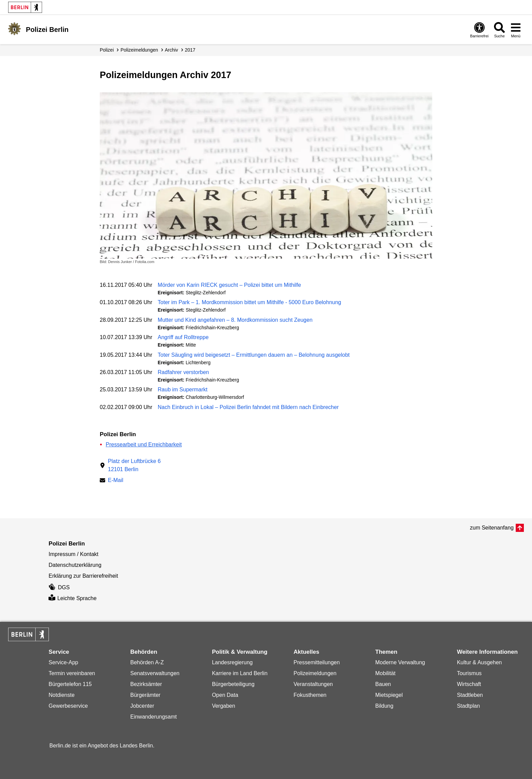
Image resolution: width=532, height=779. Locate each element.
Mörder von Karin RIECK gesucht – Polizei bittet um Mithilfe (229, 285)
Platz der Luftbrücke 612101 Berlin (134, 465)
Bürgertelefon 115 (70, 684)
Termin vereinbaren (72, 673)
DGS (59, 587)
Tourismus (469, 673)
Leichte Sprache (72, 598)
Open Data (225, 695)
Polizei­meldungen (139, 50)
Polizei (107, 50)
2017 (190, 50)
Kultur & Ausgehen (480, 662)
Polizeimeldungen (315, 673)
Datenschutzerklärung (75, 565)
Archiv (172, 50)
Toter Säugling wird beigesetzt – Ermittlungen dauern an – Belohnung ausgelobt (254, 355)
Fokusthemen (310, 695)
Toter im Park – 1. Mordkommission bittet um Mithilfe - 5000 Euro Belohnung (250, 302)
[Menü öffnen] (516, 30)
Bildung (384, 706)
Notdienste (62, 695)
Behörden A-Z (147, 662)
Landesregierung (232, 662)
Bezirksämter (146, 684)
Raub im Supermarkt (183, 389)
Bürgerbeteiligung (233, 684)
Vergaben (224, 706)
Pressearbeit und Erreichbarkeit (144, 444)
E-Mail (116, 481)
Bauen (383, 684)
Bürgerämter (145, 695)
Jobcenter (142, 706)
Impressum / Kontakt (73, 554)
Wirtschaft (469, 684)
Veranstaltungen (313, 684)
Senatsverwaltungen (155, 673)
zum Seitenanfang (492, 528)
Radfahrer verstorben (183, 372)
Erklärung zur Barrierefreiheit (83, 576)
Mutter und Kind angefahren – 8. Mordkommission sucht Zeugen (235, 320)
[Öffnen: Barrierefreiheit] (479, 30)
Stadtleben (470, 695)
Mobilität (385, 673)
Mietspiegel (389, 695)
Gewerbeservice (68, 706)
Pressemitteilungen (317, 662)
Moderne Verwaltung (400, 662)
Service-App (63, 662)
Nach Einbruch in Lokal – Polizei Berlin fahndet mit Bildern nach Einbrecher (248, 407)
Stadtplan (469, 706)
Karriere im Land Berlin (240, 673)
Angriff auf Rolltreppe (183, 337)
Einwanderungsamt (154, 717)
